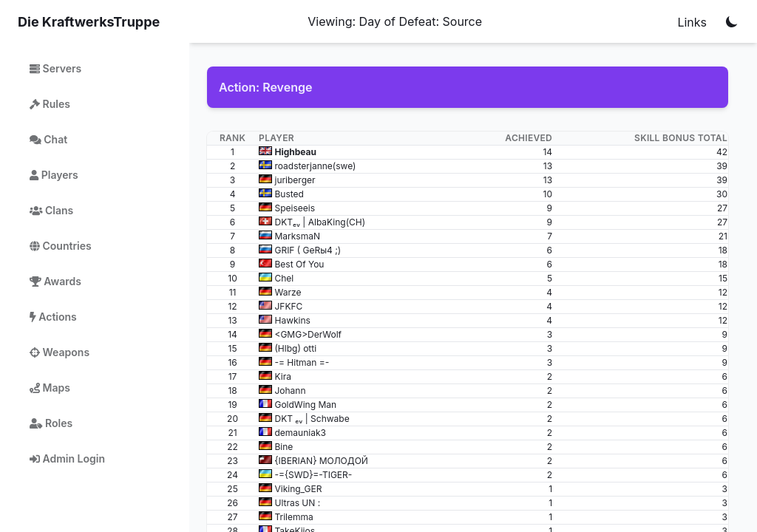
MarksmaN (297, 236)
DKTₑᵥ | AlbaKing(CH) (320, 222)
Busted (289, 194)
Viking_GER (298, 489)
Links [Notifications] (692, 22)
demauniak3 (300, 433)
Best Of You (299, 264)
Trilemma (293, 517)
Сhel (284, 278)
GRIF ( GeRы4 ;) (308, 250)
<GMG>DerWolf (308, 334)
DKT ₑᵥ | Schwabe (312, 419)
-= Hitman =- (302, 362)
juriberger (295, 180)
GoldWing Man (305, 405)
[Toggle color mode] (732, 21)
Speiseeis (295, 208)
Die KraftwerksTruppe (89, 22)
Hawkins (292, 320)
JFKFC (288, 306)
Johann (290, 391)
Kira (282, 376)
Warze (288, 292)
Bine (284, 447)
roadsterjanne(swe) (315, 166)
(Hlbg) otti (295, 348)
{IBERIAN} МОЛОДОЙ (321, 461)
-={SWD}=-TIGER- (313, 475)
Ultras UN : (297, 503)
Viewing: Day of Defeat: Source (395, 21)
